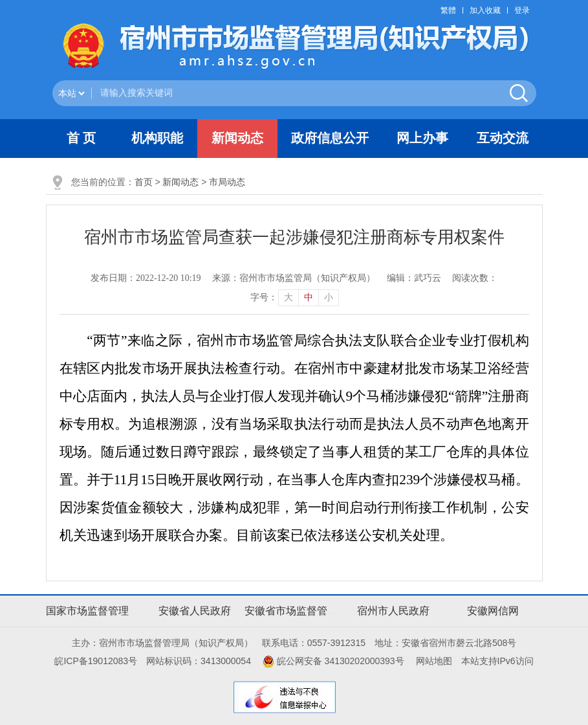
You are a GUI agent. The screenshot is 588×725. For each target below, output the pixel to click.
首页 (144, 182)
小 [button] (329, 297)
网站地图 (434, 661)
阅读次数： (475, 278)
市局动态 (227, 182)
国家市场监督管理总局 (98, 611)
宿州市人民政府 (393, 611)
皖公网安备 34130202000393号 (333, 661)
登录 (522, 10)
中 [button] (309, 297)
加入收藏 (485, 10)
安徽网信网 (493, 611)
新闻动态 (180, 182)
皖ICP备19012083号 (96, 661)
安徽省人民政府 (195, 611)
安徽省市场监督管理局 (296, 611)
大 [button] (289, 297)
